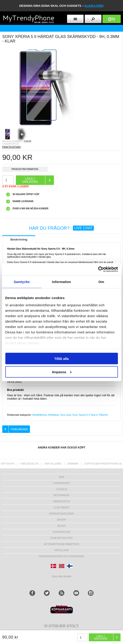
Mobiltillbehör (40, 415)
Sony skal (65, 415)
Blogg (62, 526)
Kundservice (61, 483)
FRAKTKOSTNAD (11, 147)
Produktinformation (25, 170)
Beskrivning (19, 239)
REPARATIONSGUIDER (61, 514)
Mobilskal (53, 415)
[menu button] (75, 19)
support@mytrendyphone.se (103, 464)
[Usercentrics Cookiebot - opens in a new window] (98, 269)
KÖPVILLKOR (61, 550)
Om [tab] (101, 282)
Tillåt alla (62, 359)
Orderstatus (61, 501)
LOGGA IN (62, 489)
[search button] (93, 19)
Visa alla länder (61, 576)
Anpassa (62, 372)
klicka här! (94, 6)
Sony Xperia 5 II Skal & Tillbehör (90, 415)
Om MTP (62, 520)
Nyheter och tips (62, 538)
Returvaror (61, 495)
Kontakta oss (62, 532)
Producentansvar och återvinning (61, 556)
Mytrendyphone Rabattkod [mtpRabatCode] (61, 544)
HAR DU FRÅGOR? (61, 228)
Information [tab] (62, 282)
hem (61, 477)
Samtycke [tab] (22, 282)
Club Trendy (61, 508)
